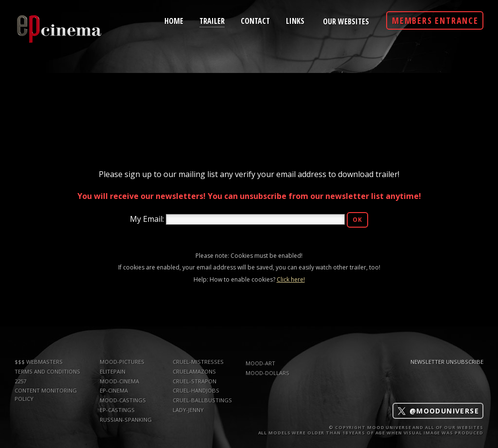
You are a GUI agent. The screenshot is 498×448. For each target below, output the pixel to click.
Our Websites (346, 21)
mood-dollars (267, 373)
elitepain (113, 371)
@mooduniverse (438, 411)
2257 (20, 381)
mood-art (260, 363)
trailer (212, 20)
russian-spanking (126, 420)
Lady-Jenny (188, 410)
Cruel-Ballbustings (202, 400)
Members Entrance (435, 20)
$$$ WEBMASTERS (39, 362)
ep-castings (117, 410)
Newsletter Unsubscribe (447, 362)
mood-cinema (119, 381)
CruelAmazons (194, 371)
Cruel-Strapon (195, 381)
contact (255, 20)
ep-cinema (114, 390)
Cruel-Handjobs (196, 390)
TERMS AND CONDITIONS (47, 371)
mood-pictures (122, 362)
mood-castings (123, 400)
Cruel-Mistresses (198, 362)
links (295, 20)
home (174, 20)
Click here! (291, 279)
